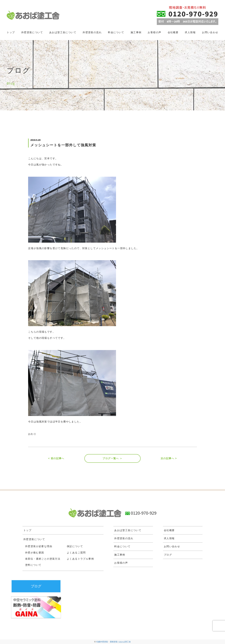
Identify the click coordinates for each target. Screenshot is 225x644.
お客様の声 (154, 32)
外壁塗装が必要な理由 (39, 546)
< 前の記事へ (56, 458)
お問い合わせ (210, 32)
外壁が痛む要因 (35, 553)
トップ (11, 32)
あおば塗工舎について (63, 32)
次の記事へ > (169, 458)
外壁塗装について (32, 32)
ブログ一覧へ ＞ (112, 458)
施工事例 (136, 32)
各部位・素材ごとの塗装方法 (43, 559)
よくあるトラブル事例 (80, 559)
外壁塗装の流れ (92, 32)
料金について (116, 32)
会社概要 (173, 32)
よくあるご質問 (76, 553)
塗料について (33, 565)
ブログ (168, 555)
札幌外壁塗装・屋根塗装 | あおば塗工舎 (114, 642)
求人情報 (190, 32)
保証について (75, 546)
